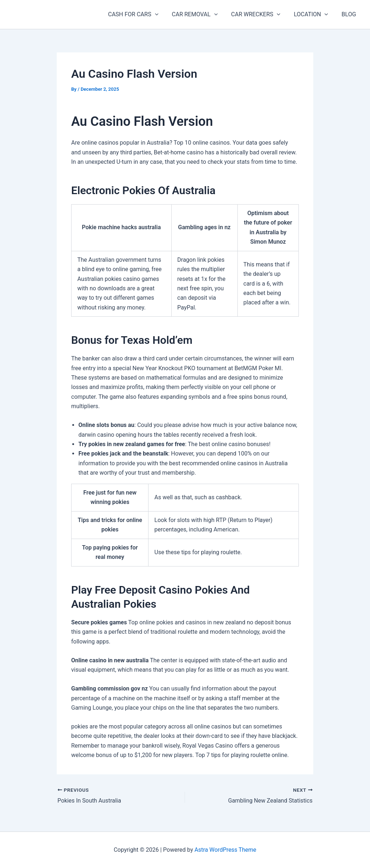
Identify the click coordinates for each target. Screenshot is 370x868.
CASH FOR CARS (142, 14)
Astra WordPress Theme (225, 850)
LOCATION (314, 14)
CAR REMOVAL (201, 14)
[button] (164, 14)
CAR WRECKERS (261, 14)
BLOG (350, 14)
